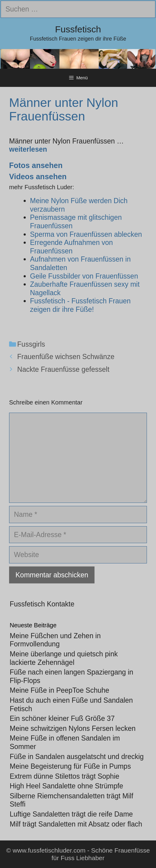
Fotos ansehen (36, 165)
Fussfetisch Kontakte (42, 604)
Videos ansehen (38, 177)
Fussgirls (31, 344)
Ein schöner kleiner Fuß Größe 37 (62, 718)
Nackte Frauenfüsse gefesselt (63, 369)
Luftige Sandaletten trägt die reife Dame (71, 814)
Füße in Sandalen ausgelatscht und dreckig (77, 757)
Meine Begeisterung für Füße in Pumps (70, 766)
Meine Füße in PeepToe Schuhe (60, 690)
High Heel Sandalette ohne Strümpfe (66, 786)
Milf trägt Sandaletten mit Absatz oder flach (76, 824)
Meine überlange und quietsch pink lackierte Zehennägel (64, 658)
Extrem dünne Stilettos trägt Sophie (65, 776)
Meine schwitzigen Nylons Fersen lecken (73, 728)
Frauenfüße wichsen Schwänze (66, 357)
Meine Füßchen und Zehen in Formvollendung (55, 640)
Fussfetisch (78, 29)
